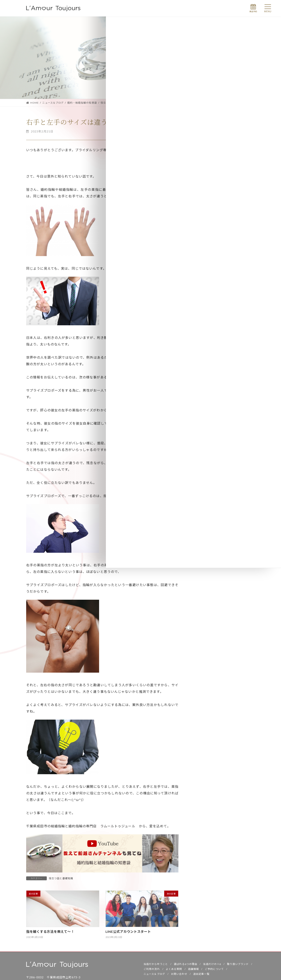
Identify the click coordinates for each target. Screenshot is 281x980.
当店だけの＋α (212, 965)
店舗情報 (193, 970)
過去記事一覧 (201, 975)
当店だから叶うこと (156, 965)
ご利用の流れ (152, 970)
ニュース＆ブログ (154, 975)
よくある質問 (174, 970)
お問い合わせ (179, 975)
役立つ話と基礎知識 (61, 878)
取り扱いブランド (238, 965)
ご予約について (214, 970)
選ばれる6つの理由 (186, 965)
